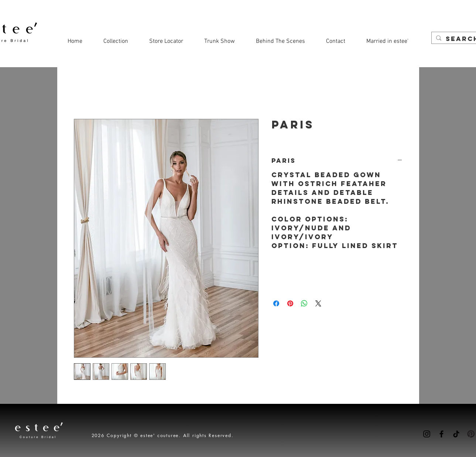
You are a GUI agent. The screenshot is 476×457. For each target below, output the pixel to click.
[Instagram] (427, 434)
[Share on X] (318, 303)
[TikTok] (456, 434)
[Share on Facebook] (276, 303)
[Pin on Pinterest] (290, 303)
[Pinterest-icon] (471, 434)
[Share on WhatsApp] (304, 303)
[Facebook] (441, 434)
